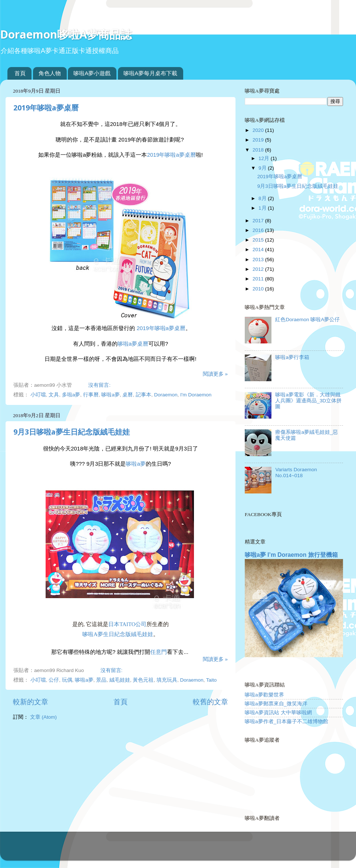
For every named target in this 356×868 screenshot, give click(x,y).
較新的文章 (31, 702)
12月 (265, 158)
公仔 (54, 680)
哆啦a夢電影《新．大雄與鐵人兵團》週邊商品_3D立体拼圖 (308, 401)
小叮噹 (38, 395)
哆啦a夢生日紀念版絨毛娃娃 (118, 634)
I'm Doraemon (196, 395)
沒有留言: (100, 385)
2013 (259, 260)
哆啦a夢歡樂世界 (264, 695)
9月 (263, 168)
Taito (212, 680)
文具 (54, 395)
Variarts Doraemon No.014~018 (296, 473)
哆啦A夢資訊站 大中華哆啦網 (278, 713)
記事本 (144, 395)
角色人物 (50, 73)
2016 (259, 230)
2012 (259, 269)
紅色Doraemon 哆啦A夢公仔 (307, 320)
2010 (259, 289)
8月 (263, 198)
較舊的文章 (210, 702)
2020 (259, 130)
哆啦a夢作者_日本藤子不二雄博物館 (286, 721)
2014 (259, 250)
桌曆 (128, 395)
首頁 (20, 73)
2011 (259, 279)
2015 (259, 240)
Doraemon (166, 395)
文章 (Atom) (43, 717)
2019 (259, 140)
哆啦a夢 (111, 395)
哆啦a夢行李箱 (292, 357)
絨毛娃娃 (120, 680)
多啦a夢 (71, 395)
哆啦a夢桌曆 (133, 344)
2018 (259, 150)
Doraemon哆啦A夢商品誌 (66, 34)
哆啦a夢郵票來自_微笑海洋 (276, 704)
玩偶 (67, 680)
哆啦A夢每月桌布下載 (150, 73)
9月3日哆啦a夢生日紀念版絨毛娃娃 (72, 432)
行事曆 (91, 395)
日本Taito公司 (127, 624)
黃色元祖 (143, 680)
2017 (259, 221)
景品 (101, 680)
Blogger (207, 850)
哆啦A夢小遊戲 (92, 73)
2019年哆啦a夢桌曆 (46, 108)
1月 (263, 208)
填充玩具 (167, 680)
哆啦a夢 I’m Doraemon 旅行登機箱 (291, 555)
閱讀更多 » (215, 374)
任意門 (159, 652)
